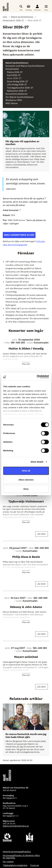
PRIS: (8, 343)
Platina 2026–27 (15, 72)
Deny (26, 489)
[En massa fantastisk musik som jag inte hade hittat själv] (26, 730)
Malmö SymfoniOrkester (22, 17)
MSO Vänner (12, 103)
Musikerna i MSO (14, 100)
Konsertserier (12, 69)
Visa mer (26, 364)
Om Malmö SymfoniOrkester (19, 97)
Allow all (26, 471)
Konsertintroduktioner (17, 94)
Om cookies (8, 862)
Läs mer (42, 535)
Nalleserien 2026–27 (17, 91)
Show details (37, 462)
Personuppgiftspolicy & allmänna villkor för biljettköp (21, 857)
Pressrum (35, 865)
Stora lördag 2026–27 (17, 82)
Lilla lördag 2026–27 (17, 85)
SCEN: (31, 343)
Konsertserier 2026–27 (13, 20)
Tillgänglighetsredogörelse (15, 865)
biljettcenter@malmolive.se (16, 826)
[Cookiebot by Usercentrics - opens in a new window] (37, 377)
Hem (5, 17)
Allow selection (26, 480)
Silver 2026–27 (14, 78)
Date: (15, 340)
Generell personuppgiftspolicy (17, 852)
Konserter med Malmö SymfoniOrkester (25, 66)
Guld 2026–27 (14, 75)
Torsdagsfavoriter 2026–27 (20, 88)
